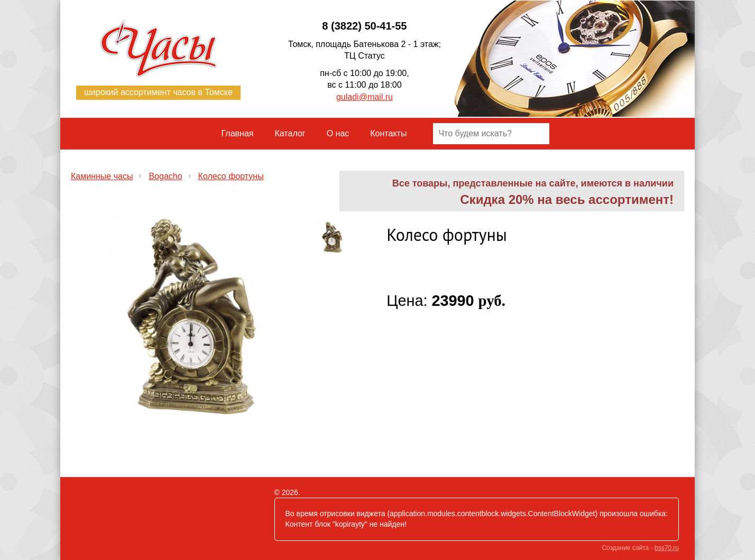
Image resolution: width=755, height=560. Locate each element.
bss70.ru (667, 548)
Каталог (290, 133)
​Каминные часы (102, 176)
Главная (238, 133)
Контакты (388, 133)
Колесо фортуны (231, 176)
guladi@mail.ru (365, 97)
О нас (338, 133)
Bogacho (165, 176)
